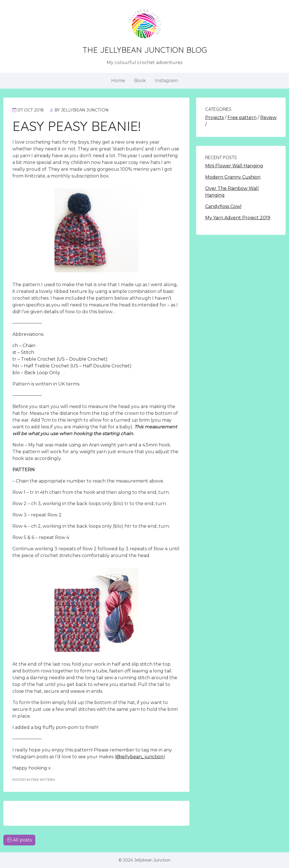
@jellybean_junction (140, 757)
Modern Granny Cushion (233, 177)
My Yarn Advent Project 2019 (238, 218)
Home (118, 81)
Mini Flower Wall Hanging (234, 166)
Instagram (166, 81)
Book (140, 81)
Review (268, 118)
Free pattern (242, 118)
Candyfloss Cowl (223, 206)
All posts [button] (19, 840)
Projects (214, 118)
